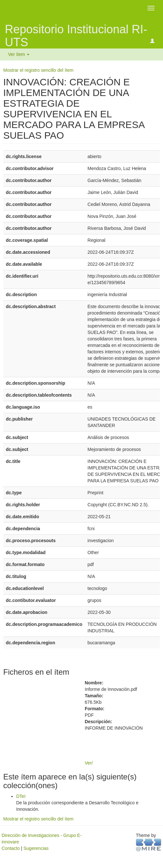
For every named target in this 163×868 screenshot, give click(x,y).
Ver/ (89, 763)
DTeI (21, 796)
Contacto (11, 848)
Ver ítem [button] (19, 54)
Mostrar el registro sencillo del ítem (38, 70)
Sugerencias (36, 848)
